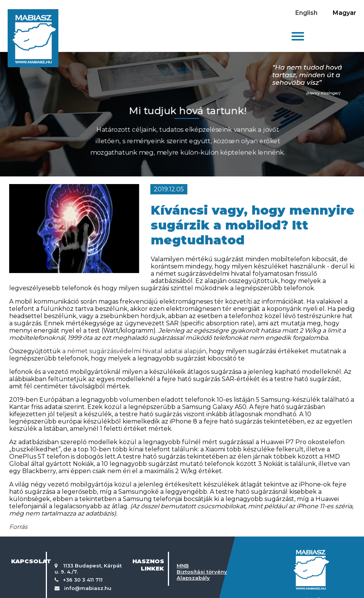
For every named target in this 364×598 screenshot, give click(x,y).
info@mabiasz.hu (88, 588)
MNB (183, 566)
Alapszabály (193, 578)
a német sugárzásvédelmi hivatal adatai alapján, (135, 351)
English (306, 13)
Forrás (18, 527)
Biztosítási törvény (202, 572)
